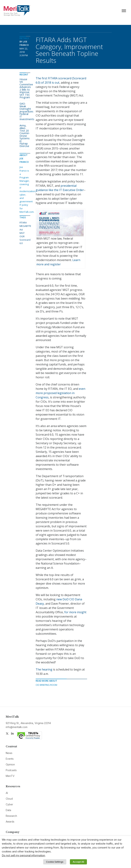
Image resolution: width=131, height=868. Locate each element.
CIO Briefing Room (46, 685)
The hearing (44, 669)
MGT (22, 233)
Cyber (9, 804)
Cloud (9, 799)
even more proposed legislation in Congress (60, 393)
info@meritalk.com (17, 727)
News (9, 753)
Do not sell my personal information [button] (23, 855)
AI (7, 793)
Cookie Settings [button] (55, 862)
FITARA (23, 223)
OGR (22, 236)
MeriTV (10, 776)
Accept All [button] (78, 862)
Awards (10, 822)
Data (8, 810)
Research (11, 816)
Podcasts (11, 770)
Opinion (10, 764)
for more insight (75, 612)
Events (10, 759)
